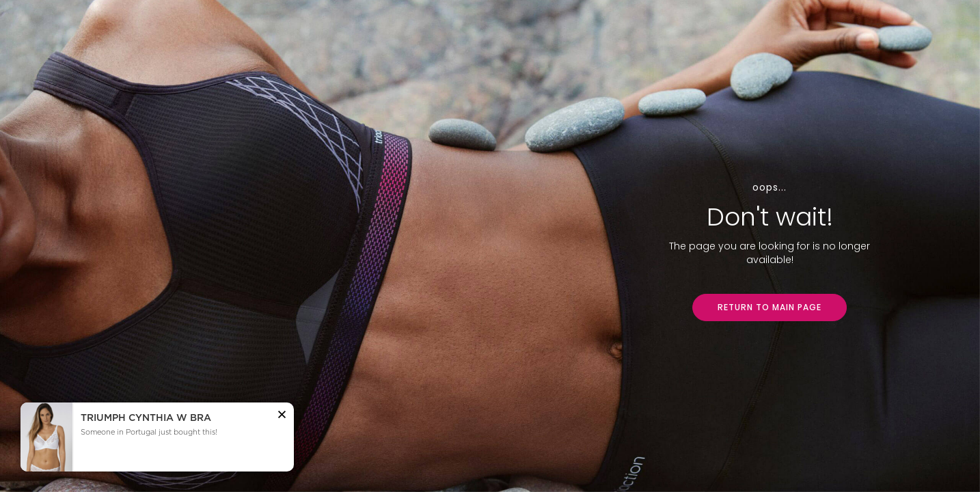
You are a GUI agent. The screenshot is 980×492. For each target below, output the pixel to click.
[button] (282, 416)
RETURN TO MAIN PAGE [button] (770, 307)
